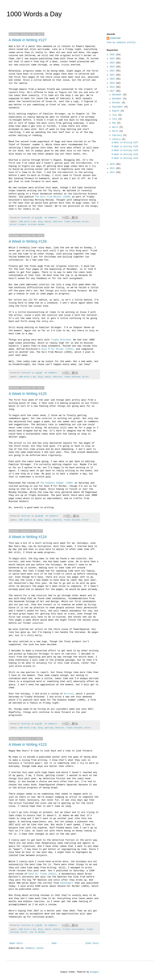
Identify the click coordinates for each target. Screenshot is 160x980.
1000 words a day (27, 222)
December (118, 95)
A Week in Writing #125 (28, 394)
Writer (86, 222)
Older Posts (92, 943)
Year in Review (37, 932)
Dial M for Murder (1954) (57, 349)
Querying (49, 728)
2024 (113, 63)
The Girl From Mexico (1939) (53, 197)
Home (54, 943)
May (115, 123)
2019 (113, 83)
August (116, 111)
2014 (113, 172)
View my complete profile (121, 43)
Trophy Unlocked (72, 222)
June (115, 119)
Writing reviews (36, 224)
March (116, 131)
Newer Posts (16, 943)
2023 (113, 67)
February (118, 135)
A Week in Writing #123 (28, 744)
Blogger (94, 972)
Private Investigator (74, 929)
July (115, 115)
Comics (48, 222)
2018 (113, 87)
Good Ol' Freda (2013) (42, 874)
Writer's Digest (18, 224)
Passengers (67, 883)
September (118, 107)
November (118, 99)
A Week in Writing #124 (28, 537)
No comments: (52, 218)
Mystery (57, 929)
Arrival (69, 694)
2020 (113, 79)
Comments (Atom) (34, 948)
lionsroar (115, 38)
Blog (40, 222)
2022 (113, 71)
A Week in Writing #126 (28, 241)
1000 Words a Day (34, 14)
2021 (113, 75)
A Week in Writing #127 (28, 40)
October (117, 103)
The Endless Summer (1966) (57, 483)
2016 (113, 164)
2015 (113, 168)
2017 (113, 91)
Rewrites (57, 222)
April (116, 127)
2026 (113, 55)
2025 (113, 59)
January (117, 139)
